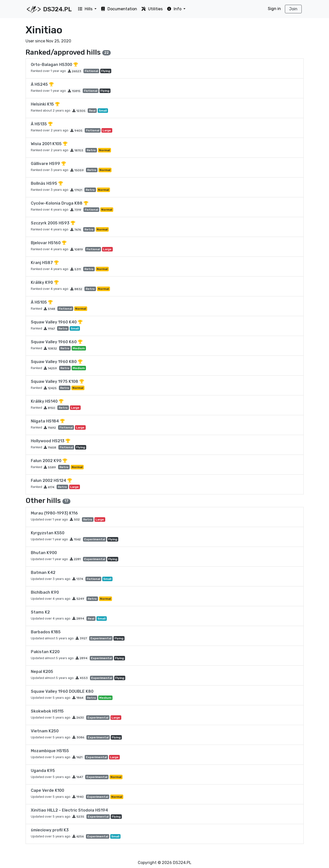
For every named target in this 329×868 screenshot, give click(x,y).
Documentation (119, 9)
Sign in (274, 9)
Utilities (152, 9)
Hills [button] (86, 9)
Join (293, 9)
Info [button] (175, 9)
